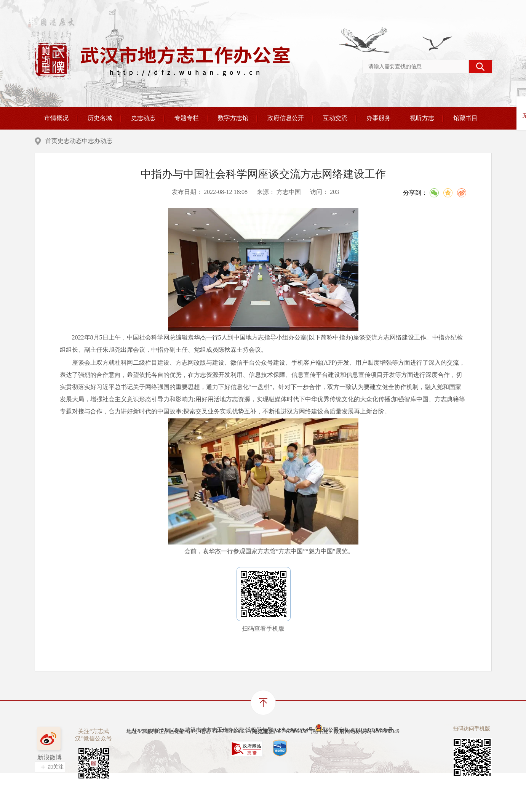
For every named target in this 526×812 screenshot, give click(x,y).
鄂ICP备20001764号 (291, 746)
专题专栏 (187, 118)
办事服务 (379, 118)
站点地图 (263, 764)
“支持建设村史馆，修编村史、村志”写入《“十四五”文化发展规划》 (184, 646)
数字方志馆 (233, 118)
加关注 (56, 795)
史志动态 (143, 118)
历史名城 (100, 118)
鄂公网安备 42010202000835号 (354, 744)
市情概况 (56, 118)
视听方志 (422, 118)
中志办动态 (152, 141)
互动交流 (335, 118)
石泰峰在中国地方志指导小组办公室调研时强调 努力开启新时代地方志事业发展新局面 (211, 658)
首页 (96, 141)
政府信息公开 (286, 118)
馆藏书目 (465, 118)
